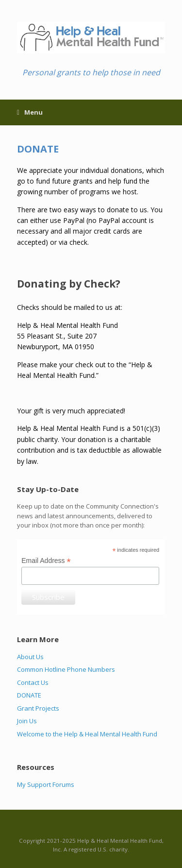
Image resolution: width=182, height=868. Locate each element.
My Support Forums (46, 784)
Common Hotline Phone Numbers (66, 669)
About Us (30, 657)
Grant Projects (38, 708)
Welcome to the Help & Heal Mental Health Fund (87, 734)
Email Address (46, 561)
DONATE (29, 695)
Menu (30, 112)
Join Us (27, 721)
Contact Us (33, 682)
